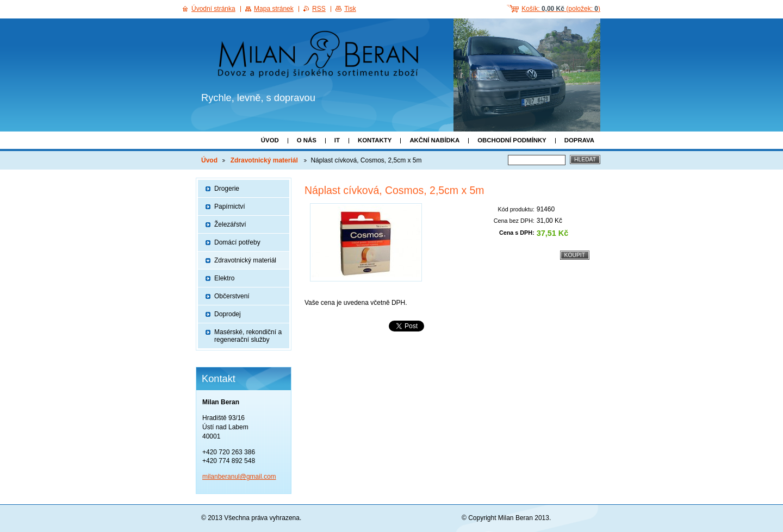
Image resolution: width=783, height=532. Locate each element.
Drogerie (227, 189)
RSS (319, 9)
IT (337, 140)
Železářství (230, 224)
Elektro (224, 278)
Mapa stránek (274, 9)
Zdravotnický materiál (265, 160)
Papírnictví (230, 206)
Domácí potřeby (237, 242)
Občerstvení (232, 296)
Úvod (270, 140)
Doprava (579, 140)
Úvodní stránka (213, 9)
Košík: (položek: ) (561, 9)
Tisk (350, 9)
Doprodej (228, 314)
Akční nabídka (434, 140)
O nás (307, 140)
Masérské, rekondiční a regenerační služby (248, 336)
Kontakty (375, 140)
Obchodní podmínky (512, 140)
